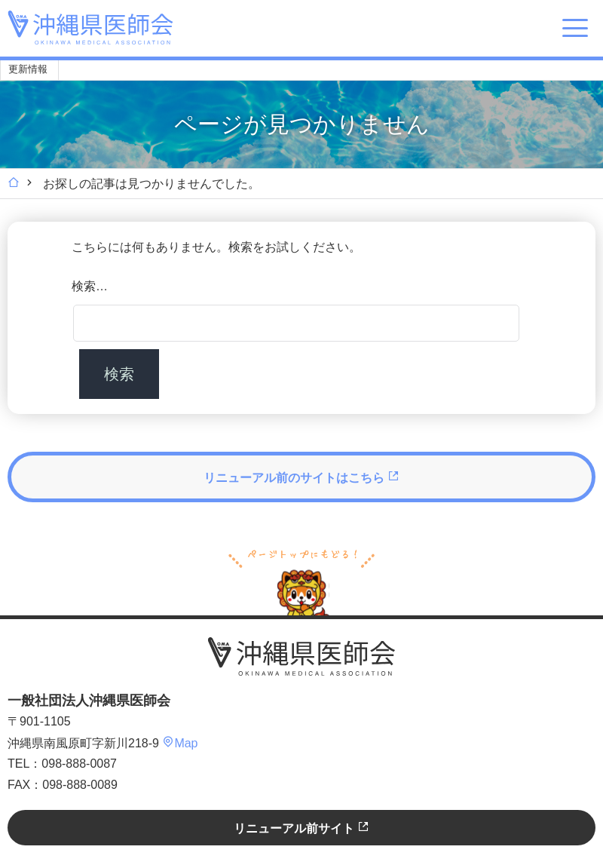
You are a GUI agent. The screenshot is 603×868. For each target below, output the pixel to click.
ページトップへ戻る (301, 581)
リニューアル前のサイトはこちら (301, 477)
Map (180, 743)
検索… (90, 286)
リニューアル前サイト (301, 828)
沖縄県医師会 (301, 657)
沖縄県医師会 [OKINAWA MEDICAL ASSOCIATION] (90, 28)
